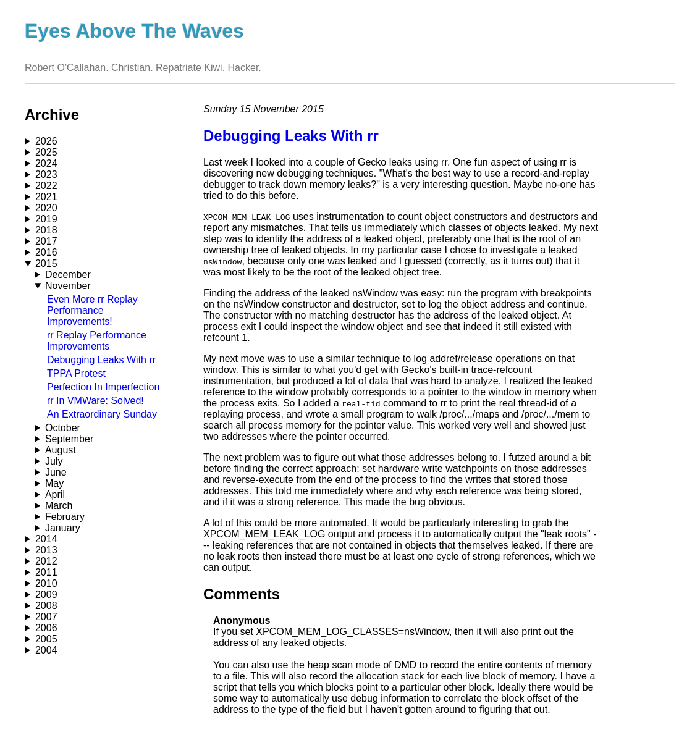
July (54, 461)
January (63, 528)
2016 (46, 252)
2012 (46, 561)
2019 (46, 219)
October (63, 428)
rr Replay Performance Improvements (97, 341)
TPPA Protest (76, 373)
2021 (46, 197)
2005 (46, 639)
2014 (46, 539)
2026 (46, 141)
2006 (46, 628)
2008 (46, 606)
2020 (46, 208)
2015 (46, 263)
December (68, 275)
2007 (46, 617)
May (54, 483)
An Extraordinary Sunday (102, 414)
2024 (46, 163)
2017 (46, 241)
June (56, 472)
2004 (46, 650)
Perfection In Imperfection (103, 387)
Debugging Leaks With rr (101, 360)
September (69, 439)
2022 (46, 186)
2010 (46, 583)
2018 (46, 230)
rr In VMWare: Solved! (95, 401)
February (65, 517)
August (61, 450)
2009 (46, 595)
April (55, 494)
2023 (46, 174)
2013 (46, 550)
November (68, 286)
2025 (46, 152)
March (59, 506)
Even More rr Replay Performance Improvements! (92, 310)
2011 (46, 572)
